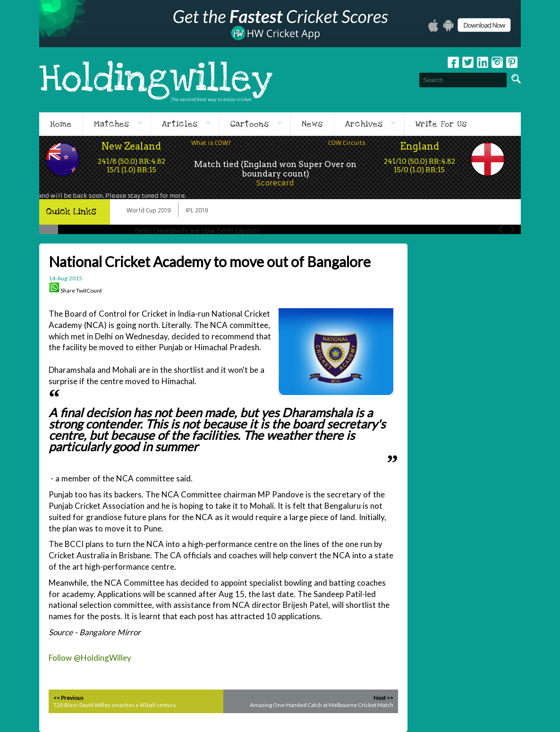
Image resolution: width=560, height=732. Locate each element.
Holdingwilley (156, 80)
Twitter (468, 62)
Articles (180, 124)
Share (68, 290)
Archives (364, 124)
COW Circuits (347, 143)
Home (61, 124)
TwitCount (89, 290)
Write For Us (441, 124)
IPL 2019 (197, 210)
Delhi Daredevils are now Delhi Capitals (197, 231)
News (312, 124)
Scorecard (275, 183)
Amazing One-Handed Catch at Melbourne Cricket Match (322, 705)
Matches (112, 124)
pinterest (512, 62)
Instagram (497, 62)
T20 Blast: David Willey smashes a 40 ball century (115, 705)
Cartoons (250, 124)
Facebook (453, 62)
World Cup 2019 (149, 210)
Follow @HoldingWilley (90, 658)
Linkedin (483, 62)
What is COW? (211, 143)
